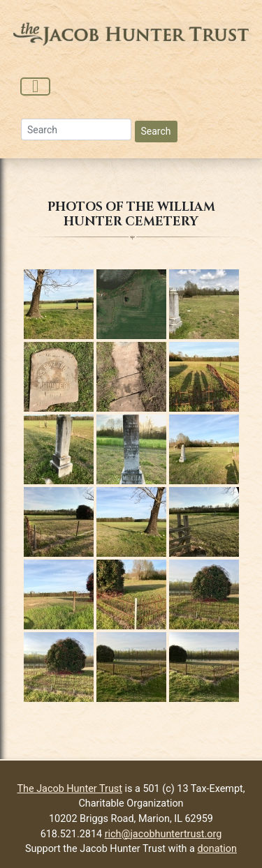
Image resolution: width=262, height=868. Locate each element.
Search (156, 131)
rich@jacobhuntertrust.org (163, 834)
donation (217, 849)
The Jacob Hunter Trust (70, 789)
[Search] (76, 129)
